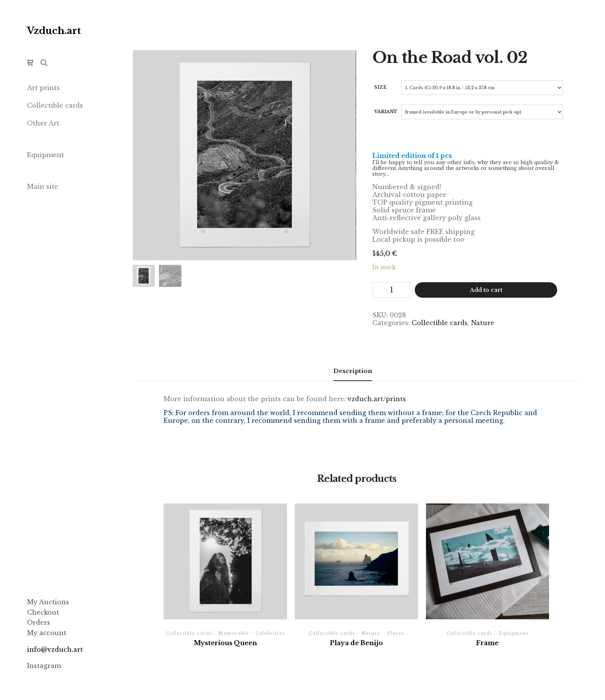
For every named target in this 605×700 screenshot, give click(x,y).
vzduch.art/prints (377, 399)
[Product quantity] (392, 290)
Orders (39, 622)
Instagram (44, 666)
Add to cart (486, 290)
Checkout (43, 612)
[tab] (353, 371)
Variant (386, 112)
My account (47, 633)
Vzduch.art (54, 31)
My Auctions (48, 602)
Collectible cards (440, 323)
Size (380, 87)
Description (353, 371)
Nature (483, 323)
